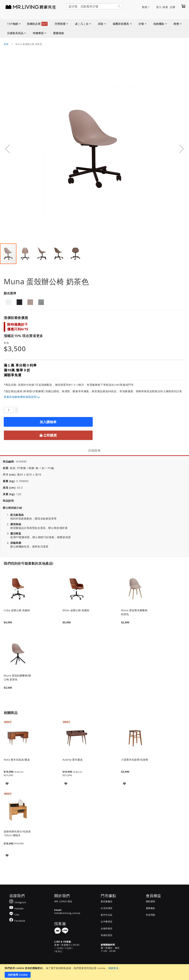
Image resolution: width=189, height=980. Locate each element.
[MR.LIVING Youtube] (16, 908)
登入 (159, 7)
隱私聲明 (151, 901)
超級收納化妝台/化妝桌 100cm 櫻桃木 (17, 833)
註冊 (173, 7)
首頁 (6, 44)
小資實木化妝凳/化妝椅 (135, 760)
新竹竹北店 (107, 915)
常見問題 (151, 915)
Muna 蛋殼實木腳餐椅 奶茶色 (134, 612)
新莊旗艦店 (107, 901)
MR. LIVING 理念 (63, 901)
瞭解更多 (113, 968)
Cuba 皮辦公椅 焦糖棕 (17, 610)
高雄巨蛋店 (107, 935)
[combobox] (95, 6)
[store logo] (26, 7)
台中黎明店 (107, 921)
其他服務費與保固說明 (23, 397)
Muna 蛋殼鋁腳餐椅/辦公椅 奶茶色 (17, 677)
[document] (95, 972)
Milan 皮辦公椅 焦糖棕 (76, 610)
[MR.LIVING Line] (14, 914)
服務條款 (151, 908)
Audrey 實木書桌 (73, 760)
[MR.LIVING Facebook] (17, 921)
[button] (7, 149)
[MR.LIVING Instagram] (18, 902)
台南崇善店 (107, 928)
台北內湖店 (107, 908)
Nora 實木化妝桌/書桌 (17, 760)
